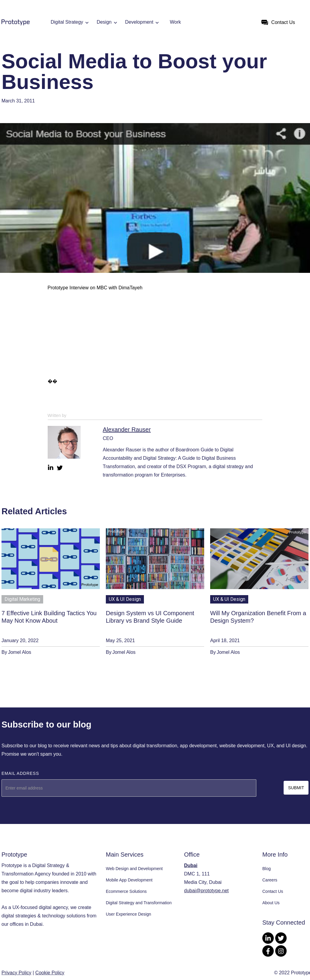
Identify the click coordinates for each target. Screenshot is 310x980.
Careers (270, 880)
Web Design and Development (134, 869)
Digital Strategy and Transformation (139, 903)
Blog (267, 869)
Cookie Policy (50, 973)
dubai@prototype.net (206, 891)
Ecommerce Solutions (126, 891)
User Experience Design (128, 914)
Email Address (20, 773)
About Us (271, 903)
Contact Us (273, 891)
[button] (71, 22)
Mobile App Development (129, 880)
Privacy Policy (16, 973)
